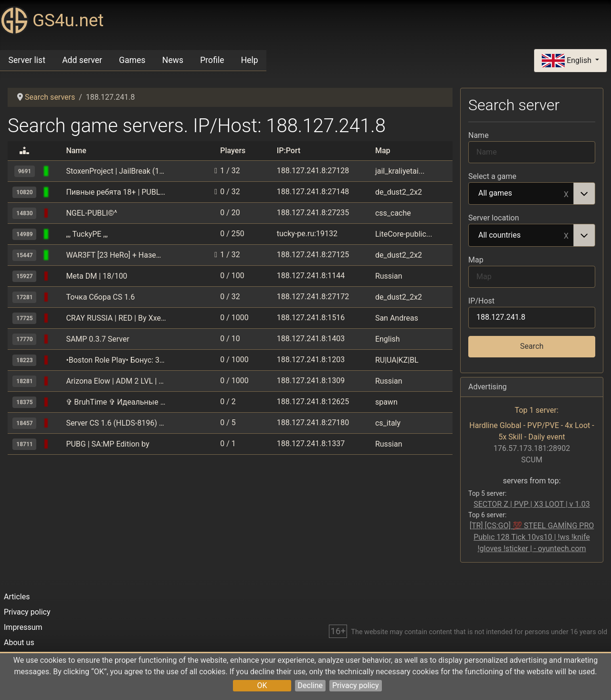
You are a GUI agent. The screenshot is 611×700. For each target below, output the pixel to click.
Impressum (23, 627)
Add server (82, 60)
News (173, 60)
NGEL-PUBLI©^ (91, 213)
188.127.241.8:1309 (311, 381)
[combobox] (532, 194)
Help (250, 60)
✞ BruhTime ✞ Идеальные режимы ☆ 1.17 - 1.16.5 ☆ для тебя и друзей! (116, 402)
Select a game (492, 176)
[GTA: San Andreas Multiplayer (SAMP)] (58, 276)
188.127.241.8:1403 (311, 339)
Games (132, 60)
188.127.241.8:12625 (313, 402)
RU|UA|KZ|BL (397, 360)
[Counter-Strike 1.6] (58, 171)
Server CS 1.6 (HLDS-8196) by (116, 423)
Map (476, 260)
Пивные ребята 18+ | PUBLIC (116, 192)
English (568, 61)
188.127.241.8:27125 (313, 255)
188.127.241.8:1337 (311, 444)
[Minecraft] (58, 402)
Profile (212, 60)
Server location (494, 218)
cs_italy (388, 423)
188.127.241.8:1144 (311, 276)
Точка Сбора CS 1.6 (100, 297)
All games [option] (521, 194)
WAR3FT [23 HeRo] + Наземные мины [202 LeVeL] (116, 255)
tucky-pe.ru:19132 (307, 234)
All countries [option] (521, 236)
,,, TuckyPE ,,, (87, 234)
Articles (17, 597)
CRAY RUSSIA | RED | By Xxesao (116, 318)
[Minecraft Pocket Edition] (58, 234)
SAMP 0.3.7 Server (97, 339)
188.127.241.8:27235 (313, 213)
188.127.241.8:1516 (311, 318)
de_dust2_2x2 (399, 192)
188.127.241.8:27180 (313, 423)
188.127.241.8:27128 (313, 171)
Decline (310, 685)
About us (19, 643)
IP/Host (481, 301)
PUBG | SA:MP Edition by (107, 444)
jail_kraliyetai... (400, 171)
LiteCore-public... (404, 234)
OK (262, 685)
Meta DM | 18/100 (96, 276)
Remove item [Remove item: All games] (566, 194)
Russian (389, 276)
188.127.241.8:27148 (313, 192)
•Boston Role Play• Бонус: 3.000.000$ (116, 360)
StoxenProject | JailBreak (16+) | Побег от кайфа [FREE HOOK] (116, 171)
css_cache (393, 213)
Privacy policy (356, 685)
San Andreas (397, 318)
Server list (27, 60)
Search (532, 346)
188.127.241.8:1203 (311, 360)
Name (479, 135)
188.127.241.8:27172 (313, 297)
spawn (386, 402)
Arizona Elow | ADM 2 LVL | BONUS (116, 381)
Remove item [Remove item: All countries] (566, 235)
